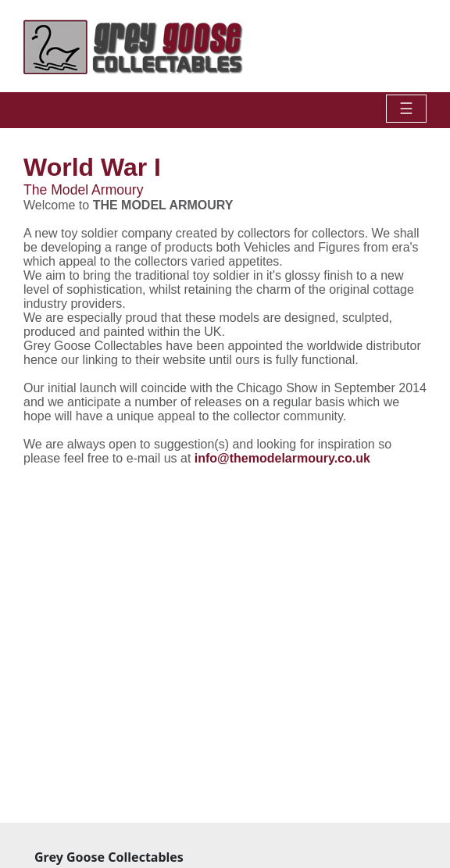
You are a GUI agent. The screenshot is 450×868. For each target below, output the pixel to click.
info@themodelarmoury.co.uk (282, 458)
